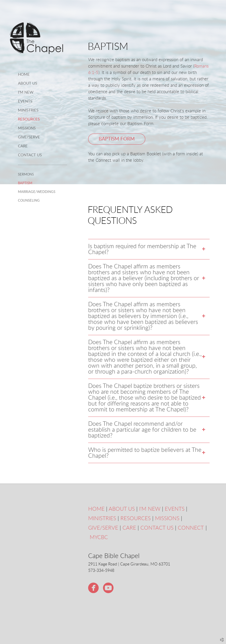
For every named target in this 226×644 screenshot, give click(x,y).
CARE (129, 528)
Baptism (25, 183)
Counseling (29, 201)
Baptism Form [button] (117, 139)
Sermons (26, 174)
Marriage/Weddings (37, 192)
